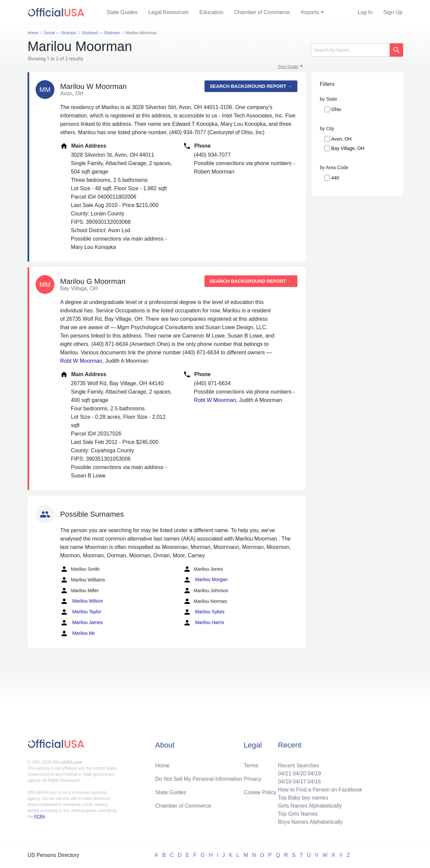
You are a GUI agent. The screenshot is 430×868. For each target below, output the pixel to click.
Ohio (336, 109)
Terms (251, 765)
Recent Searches (298, 765)
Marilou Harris (204, 623)
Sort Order (288, 67)
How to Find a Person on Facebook (320, 790)
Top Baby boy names (303, 798)
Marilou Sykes (204, 612)
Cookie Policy (260, 792)
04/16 (314, 782)
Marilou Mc (78, 633)
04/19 (314, 774)
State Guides (122, 12)
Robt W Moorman (81, 361)
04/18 (285, 782)
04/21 (285, 774)
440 (335, 178)
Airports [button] (310, 12)
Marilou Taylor (81, 612)
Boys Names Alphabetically (310, 822)
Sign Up (393, 12)
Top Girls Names (298, 814)
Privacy (253, 779)
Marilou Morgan (205, 580)
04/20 (299, 774)
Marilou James (81, 623)
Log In (365, 12)
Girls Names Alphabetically (310, 806)
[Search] (350, 50)
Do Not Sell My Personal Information (199, 779)
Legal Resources (169, 12)
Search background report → (251, 86)
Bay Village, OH (348, 148)
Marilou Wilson (82, 601)
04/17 (299, 782)
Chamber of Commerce (262, 12)
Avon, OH (341, 139)
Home (162, 765)
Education (211, 12)
